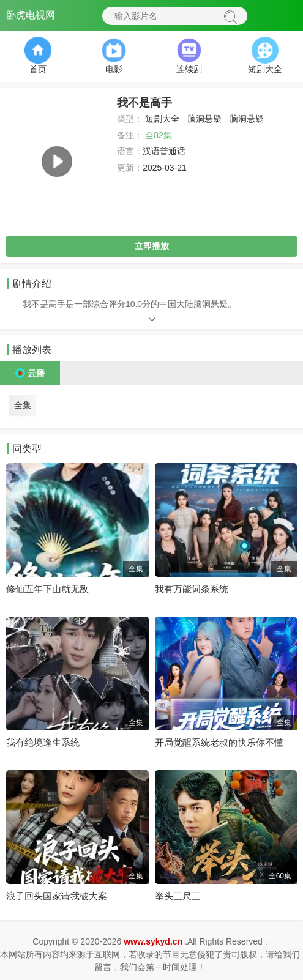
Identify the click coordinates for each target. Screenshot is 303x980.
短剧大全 (162, 119)
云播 (36, 373)
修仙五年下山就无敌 (47, 589)
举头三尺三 (178, 896)
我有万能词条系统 (192, 589)
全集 (23, 405)
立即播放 (152, 246)
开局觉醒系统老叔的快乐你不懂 (219, 742)
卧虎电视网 (31, 15)
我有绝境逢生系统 (43, 742)
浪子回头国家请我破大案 (57, 896)
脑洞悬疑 (204, 119)
